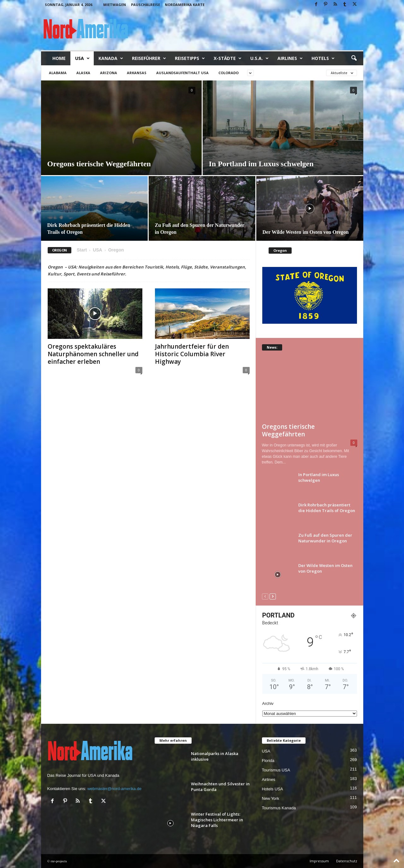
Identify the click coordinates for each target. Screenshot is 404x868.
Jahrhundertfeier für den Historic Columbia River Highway (192, 354)
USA (82, 58)
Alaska (83, 73)
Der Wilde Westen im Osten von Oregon (306, 232)
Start (82, 250)
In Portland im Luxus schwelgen (261, 164)
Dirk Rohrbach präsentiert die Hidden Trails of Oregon (327, 508)
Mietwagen (115, 5)
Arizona (109, 73)
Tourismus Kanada (279, 808)
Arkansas (137, 73)
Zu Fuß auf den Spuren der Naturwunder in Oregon (325, 538)
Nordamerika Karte (185, 5)
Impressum (319, 861)
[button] (354, 58)
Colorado (229, 73)
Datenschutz (347, 861)
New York (271, 798)
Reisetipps (190, 58)
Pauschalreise (146, 5)
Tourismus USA (276, 770)
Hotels (323, 58)
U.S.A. (259, 58)
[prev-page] (265, 596)
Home (59, 58)
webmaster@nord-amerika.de (114, 789)
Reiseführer (149, 58)
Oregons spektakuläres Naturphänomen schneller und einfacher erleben (93, 354)
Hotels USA (273, 789)
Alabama (58, 73)
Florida (268, 761)
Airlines (290, 58)
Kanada (111, 58)
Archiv (268, 703)
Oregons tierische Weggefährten (99, 164)
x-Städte (228, 58)
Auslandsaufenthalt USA (182, 73)
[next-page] (273, 596)
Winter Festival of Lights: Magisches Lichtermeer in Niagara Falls (217, 820)
